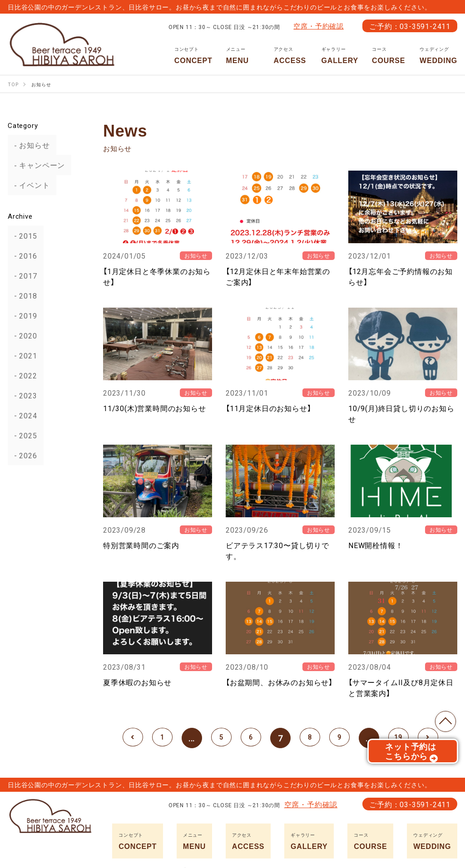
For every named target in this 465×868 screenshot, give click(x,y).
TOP (442, 718)
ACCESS (291, 55)
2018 (22, 295)
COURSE (389, 55)
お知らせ (28, 145)
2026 (22, 455)
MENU (243, 55)
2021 (22, 355)
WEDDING (438, 55)
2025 (22, 435)
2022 (22, 375)
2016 (22, 255)
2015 (22, 235)
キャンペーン (36, 165)
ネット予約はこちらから (412, 755)
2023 (22, 395)
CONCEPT (193, 55)
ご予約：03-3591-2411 (410, 26)
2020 (22, 335)
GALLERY (340, 55)
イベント (28, 185)
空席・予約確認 (319, 26)
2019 (22, 315)
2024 (22, 415)
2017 (22, 275)
